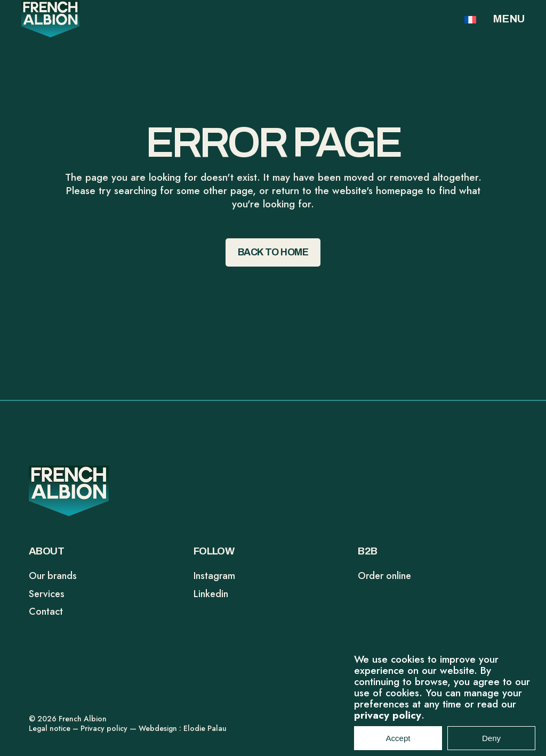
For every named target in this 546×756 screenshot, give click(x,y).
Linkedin (211, 594)
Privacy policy (104, 728)
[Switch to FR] (470, 19)
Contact (46, 612)
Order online (384, 576)
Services (47, 594)
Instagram (214, 576)
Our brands (53, 576)
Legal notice (50, 728)
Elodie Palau (205, 728)
